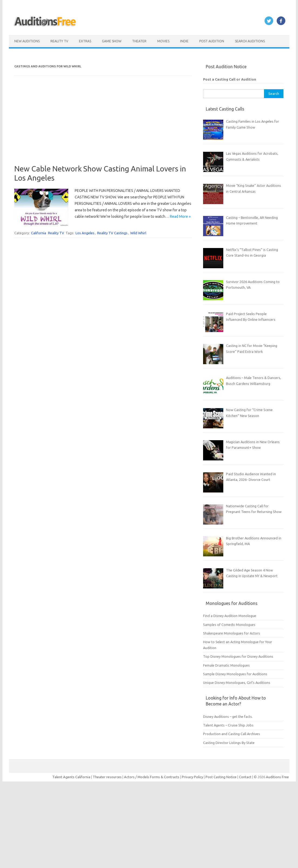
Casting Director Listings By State (229, 743)
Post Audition (212, 41)
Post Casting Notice (221, 777)
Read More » (180, 216)
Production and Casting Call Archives (232, 734)
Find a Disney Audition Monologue (230, 616)
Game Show (112, 41)
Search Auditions (250, 41)
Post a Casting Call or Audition (230, 79)
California (39, 233)
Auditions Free (277, 777)
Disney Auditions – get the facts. (228, 717)
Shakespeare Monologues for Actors (232, 633)
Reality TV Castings (112, 233)
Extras (85, 41)
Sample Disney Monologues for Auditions (235, 674)
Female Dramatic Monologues (226, 665)
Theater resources (107, 777)
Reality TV (59, 41)
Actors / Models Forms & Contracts (152, 777)
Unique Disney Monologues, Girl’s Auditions (237, 683)
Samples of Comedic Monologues (229, 625)
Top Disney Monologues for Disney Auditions (238, 656)
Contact (246, 777)
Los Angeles (85, 233)
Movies (163, 41)
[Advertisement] (103, 126)
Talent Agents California (71, 777)
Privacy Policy (193, 777)
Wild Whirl (138, 233)
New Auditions (27, 41)
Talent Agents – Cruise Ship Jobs (228, 725)
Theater (139, 41)
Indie (184, 41)
